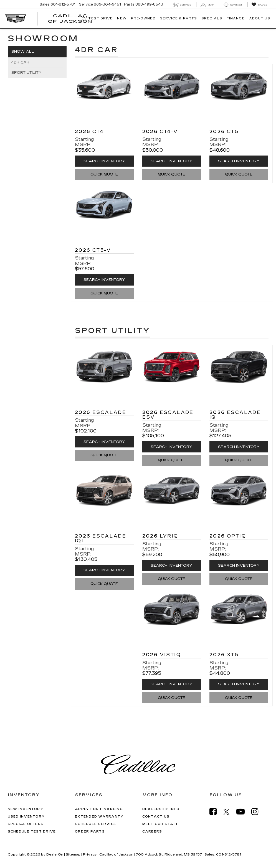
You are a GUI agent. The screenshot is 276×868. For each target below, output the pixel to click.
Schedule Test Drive (32, 832)
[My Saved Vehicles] (259, 5)
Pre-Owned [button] (143, 18)
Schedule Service (96, 824)
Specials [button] (212, 18)
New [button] (122, 18)
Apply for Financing (99, 809)
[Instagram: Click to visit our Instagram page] (258, 812)
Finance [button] (236, 18)
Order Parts (90, 832)
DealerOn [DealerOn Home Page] (55, 854)
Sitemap (73, 854)
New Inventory (26, 809)
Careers (152, 832)
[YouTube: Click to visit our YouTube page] (243, 812)
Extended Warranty (99, 817)
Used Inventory (26, 817)
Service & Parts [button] (179, 18)
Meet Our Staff (161, 824)
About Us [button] (260, 18)
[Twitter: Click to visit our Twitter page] (229, 812)
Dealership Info (161, 809)
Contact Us (156, 817)
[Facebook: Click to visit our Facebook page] (216, 812)
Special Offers (26, 824)
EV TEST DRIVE (97, 18)
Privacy (90, 854)
